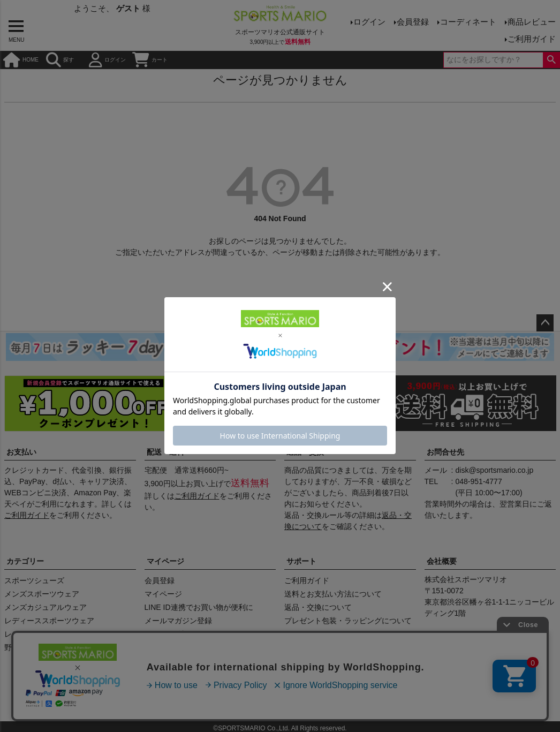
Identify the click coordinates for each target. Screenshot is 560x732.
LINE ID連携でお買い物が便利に (199, 607)
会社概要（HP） (98, 698)
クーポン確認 (167, 634)
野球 (12, 647)
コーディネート (468, 22)
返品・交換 (305, 452)
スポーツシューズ (34, 580)
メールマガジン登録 (178, 621)
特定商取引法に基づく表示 (226, 698)
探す (60, 60)
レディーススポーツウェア (49, 621)
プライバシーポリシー (322, 698)
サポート (301, 561)
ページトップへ (545, 323)
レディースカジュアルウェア (53, 634)
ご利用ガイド (532, 39)
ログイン (369, 22)
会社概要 (442, 561)
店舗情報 (154, 698)
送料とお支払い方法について (333, 594)
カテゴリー (25, 561)
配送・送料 (165, 452)
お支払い (21, 452)
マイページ (165, 561)
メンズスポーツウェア (42, 594)
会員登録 (413, 22)
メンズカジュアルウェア (46, 607)
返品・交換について (318, 607)
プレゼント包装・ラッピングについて (348, 621)
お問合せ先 (445, 452)
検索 (551, 60)
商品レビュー (532, 22)
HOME (21, 60)
